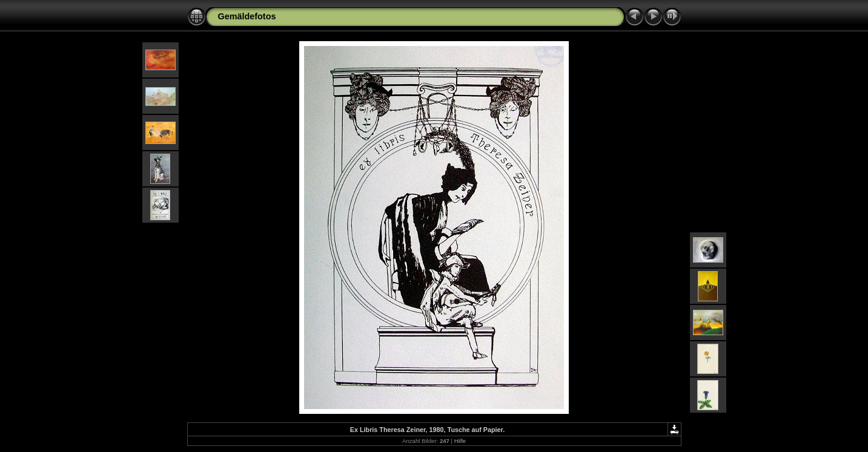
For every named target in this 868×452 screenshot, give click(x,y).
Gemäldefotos (247, 16)
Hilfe (460, 441)
